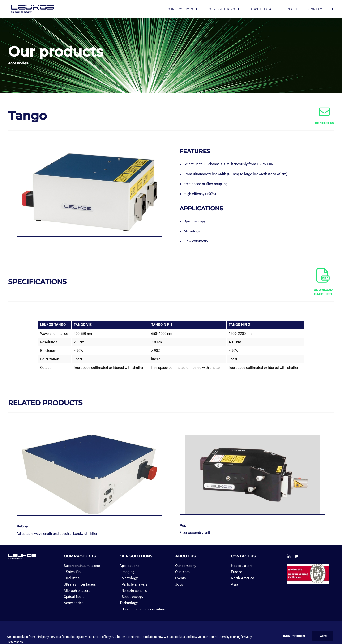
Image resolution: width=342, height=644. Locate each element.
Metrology (130, 578)
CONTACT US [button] (324, 123)
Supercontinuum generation (143, 609)
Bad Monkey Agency (289, 632)
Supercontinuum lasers (82, 566)
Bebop (22, 526)
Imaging (128, 572)
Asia (235, 584)
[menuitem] (186, 8)
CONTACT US (321, 9)
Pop (183, 525)
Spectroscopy (133, 597)
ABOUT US (261, 9)
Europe (237, 572)
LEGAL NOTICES (21, 632)
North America (243, 578)
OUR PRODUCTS (183, 9)
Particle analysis (135, 584)
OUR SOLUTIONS (224, 9)
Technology (129, 603)
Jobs (179, 584)
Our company (186, 566)
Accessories (74, 603)
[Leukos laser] (30, 8)
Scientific (73, 572)
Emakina (263, 632)
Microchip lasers (77, 591)
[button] (325, 115)
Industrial (73, 578)
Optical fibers (74, 597)
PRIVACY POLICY (51, 632)
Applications (129, 566)
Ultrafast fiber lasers (80, 584)
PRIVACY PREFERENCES (87, 632)
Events (181, 578)
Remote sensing (134, 591)
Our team (182, 572)
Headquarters (242, 566)
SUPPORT (290, 9)
